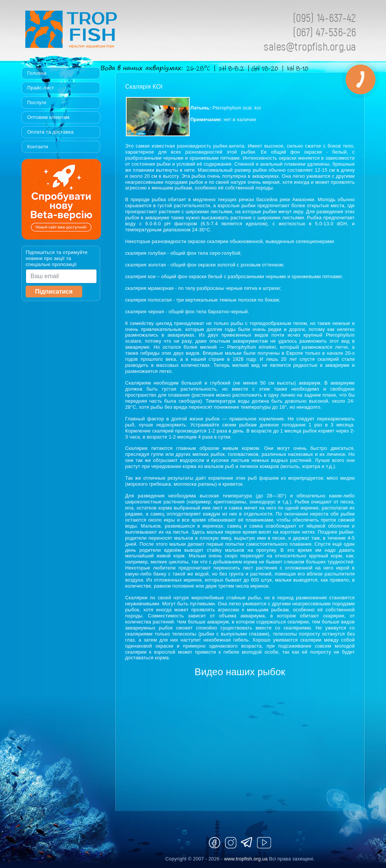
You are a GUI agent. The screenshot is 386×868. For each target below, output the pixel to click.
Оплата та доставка (50, 132)
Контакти (38, 147)
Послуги (37, 102)
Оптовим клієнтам (48, 117)
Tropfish (119, 31)
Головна (37, 73)
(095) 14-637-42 (325, 18)
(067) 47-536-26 (325, 32)
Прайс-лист (41, 88)
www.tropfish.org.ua (246, 859)
